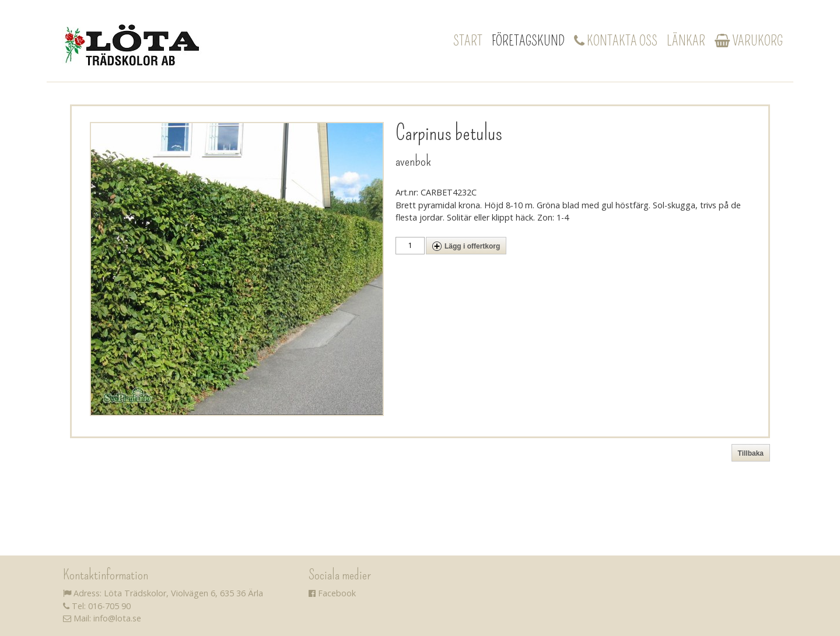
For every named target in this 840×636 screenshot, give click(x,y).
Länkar (686, 41)
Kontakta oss (616, 41)
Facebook (332, 593)
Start (468, 41)
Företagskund (528, 41)
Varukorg (749, 41)
